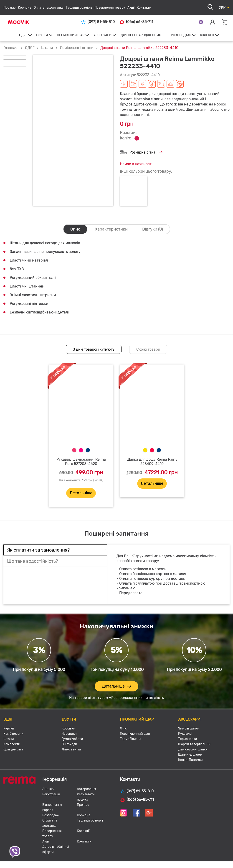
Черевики (69, 734)
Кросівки (68, 728)
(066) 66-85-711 (136, 22)
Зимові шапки (189, 728)
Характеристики (111, 229)
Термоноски (188, 739)
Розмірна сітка (141, 153)
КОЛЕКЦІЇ (207, 35)
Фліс (123, 728)
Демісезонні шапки (193, 749)
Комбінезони (13, 734)
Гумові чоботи (72, 739)
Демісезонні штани (77, 48)
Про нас (10, 8)
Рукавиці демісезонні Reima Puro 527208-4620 (81, 462)
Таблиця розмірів (79, 8)
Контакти (144, 8)
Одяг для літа (13, 749)
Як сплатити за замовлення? (38, 550)
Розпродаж (51, 815)
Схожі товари (148, 349)
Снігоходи (69, 744)
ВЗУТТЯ (42, 35)
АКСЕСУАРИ (103, 35)
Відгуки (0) (153, 229)
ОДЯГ (23, 35)
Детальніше (81, 493)
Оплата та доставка (49, 8)
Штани (47, 48)
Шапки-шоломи (190, 755)
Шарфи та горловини (194, 744)
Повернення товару (110, 8)
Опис (75, 229)
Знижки (48, 789)
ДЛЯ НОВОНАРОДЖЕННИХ (141, 35)
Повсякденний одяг (135, 734)
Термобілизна (131, 739)
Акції (131, 8)
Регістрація (51, 794)
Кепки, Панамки (190, 760)
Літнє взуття (71, 749)
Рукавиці (185, 734)
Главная (10, 48)
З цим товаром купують (94, 349)
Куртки (9, 728)
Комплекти (12, 744)
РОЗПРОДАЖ (181, 35)
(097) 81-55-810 (98, 22)
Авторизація (86, 789)
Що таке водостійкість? (33, 561)
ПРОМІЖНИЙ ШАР (71, 35)
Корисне (25, 8)
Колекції (83, 831)
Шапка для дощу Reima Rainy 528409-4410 (152, 462)
